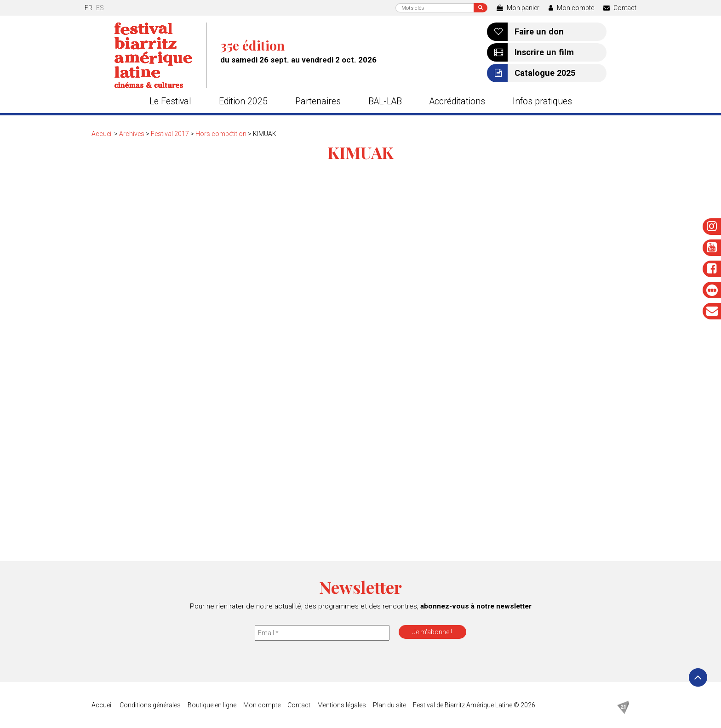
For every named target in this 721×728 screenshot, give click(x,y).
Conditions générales (150, 705)
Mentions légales (342, 705)
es (100, 8)
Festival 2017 (170, 134)
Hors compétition (221, 134)
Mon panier (518, 8)
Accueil (102, 134)
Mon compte (571, 8)
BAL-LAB (385, 101)
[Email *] (322, 633)
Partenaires (318, 101)
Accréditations (457, 101)
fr (89, 8)
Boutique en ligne (212, 705)
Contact (620, 8)
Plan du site (389, 705)
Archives (132, 134)
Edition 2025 (243, 101)
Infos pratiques (542, 101)
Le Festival (170, 101)
